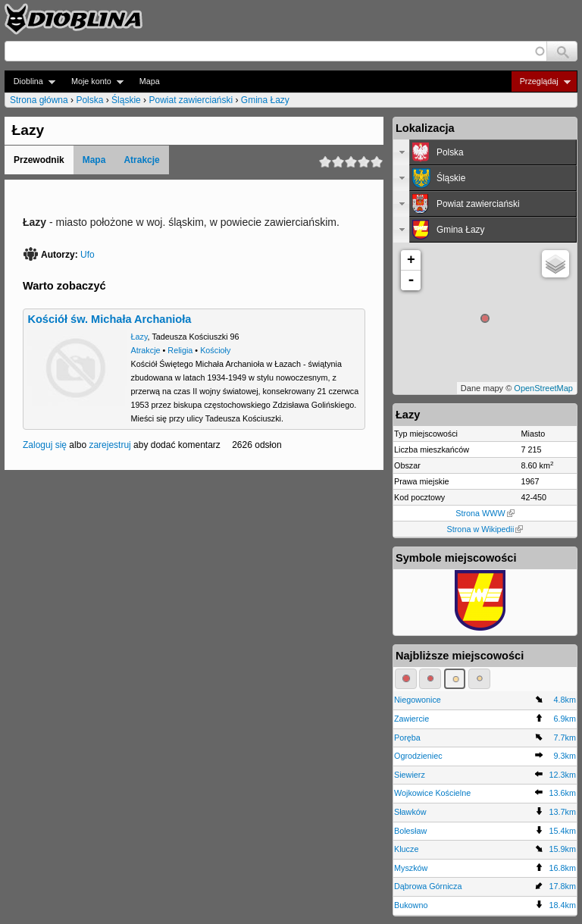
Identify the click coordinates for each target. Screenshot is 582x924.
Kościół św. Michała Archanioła (109, 319)
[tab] (485, 152)
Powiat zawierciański (191, 100)
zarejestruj (110, 445)
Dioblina (30, 81)
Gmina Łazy (265, 100)
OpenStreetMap (543, 388)
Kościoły (215, 350)
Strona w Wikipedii (485, 529)
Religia (180, 350)
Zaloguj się (45, 445)
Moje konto (93, 81)
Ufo (88, 255)
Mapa (150, 81)
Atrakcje (141, 160)
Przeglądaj (541, 81)
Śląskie (126, 100)
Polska (89, 100)
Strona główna (39, 100)
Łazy (139, 337)
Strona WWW (485, 513)
